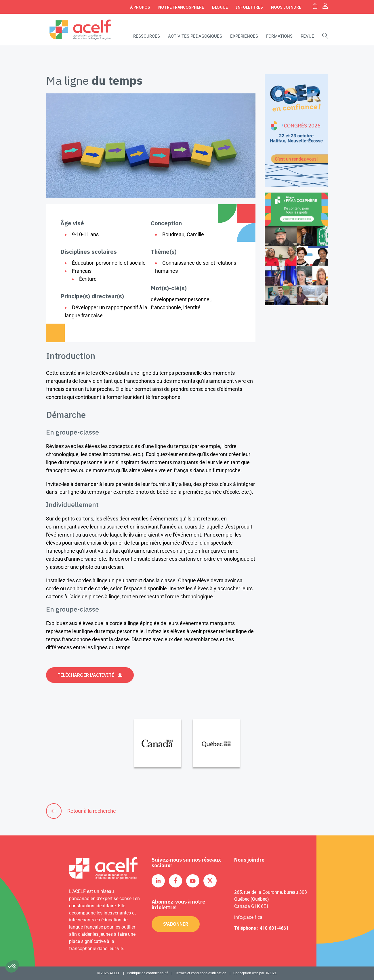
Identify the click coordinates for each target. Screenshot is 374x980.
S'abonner (176, 924)
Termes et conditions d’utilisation (201, 973)
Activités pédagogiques (195, 36)
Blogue (220, 7)
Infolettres (249, 7)
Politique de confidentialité (148, 973)
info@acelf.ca (248, 917)
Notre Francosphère (181, 7)
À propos (140, 7)
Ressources (147, 36)
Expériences (244, 36)
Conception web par (255, 973)
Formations (279, 36)
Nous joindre (286, 7)
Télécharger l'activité (86, 675)
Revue (307, 36)
